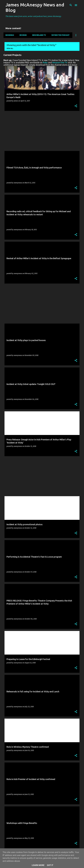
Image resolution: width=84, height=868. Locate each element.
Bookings (10, 35)
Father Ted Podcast (60, 35)
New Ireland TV (39, 35)
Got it (50, 865)
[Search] (71, 5)
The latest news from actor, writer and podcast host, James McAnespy (33, 16)
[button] (76, 106)
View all (10, 48)
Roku (45, 63)
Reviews (23, 35)
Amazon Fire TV (60, 63)
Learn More (38, 865)
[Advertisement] (42, 131)
